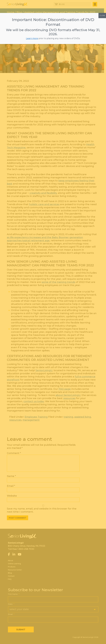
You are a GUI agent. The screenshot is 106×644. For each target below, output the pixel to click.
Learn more (32, 38)
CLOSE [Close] (102, 15)
